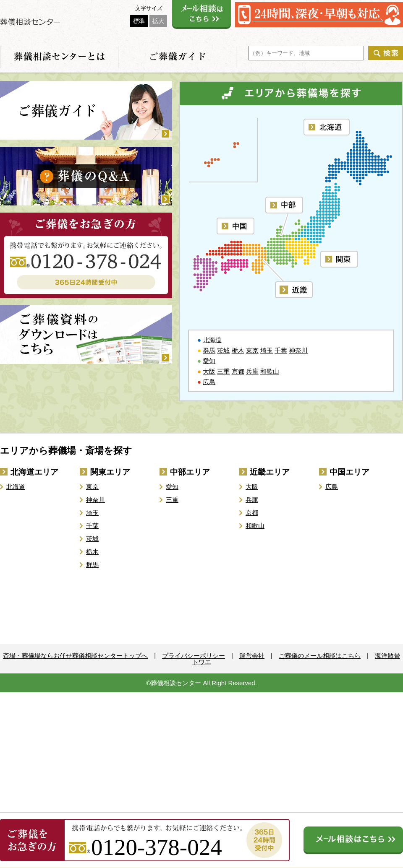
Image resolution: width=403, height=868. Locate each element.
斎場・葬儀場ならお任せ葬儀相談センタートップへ (75, 656)
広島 (209, 382)
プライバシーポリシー (194, 656)
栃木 (238, 350)
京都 (238, 371)
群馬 (209, 350)
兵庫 (252, 371)
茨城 (223, 350)
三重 (223, 371)
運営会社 (252, 656)
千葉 (281, 350)
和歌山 (270, 371)
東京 (252, 350)
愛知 (209, 361)
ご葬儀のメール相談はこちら (320, 656)
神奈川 (298, 350)
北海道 (212, 340)
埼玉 (267, 350)
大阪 (209, 371)
